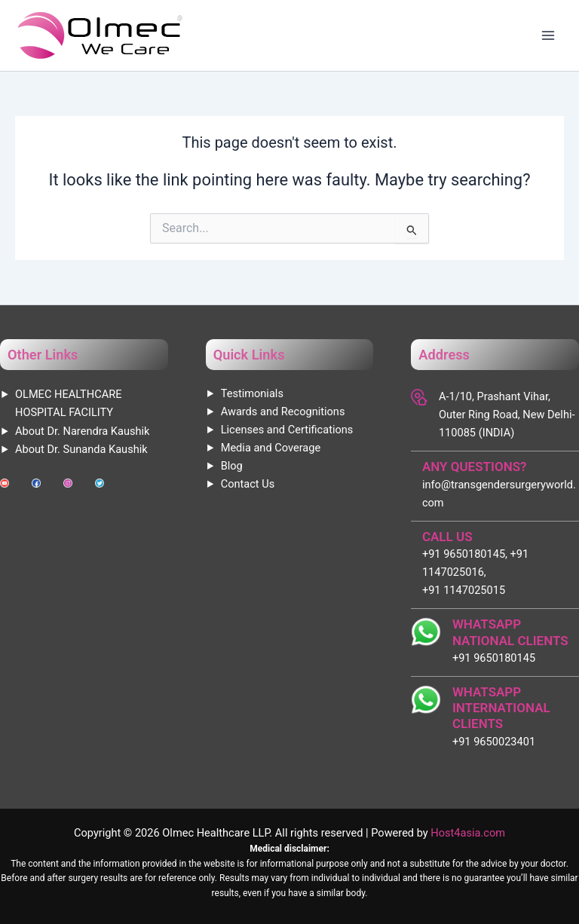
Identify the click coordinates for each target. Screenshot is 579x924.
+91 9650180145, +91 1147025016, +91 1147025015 (475, 572)
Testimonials (252, 393)
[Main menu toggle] (548, 35)
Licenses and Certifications (287, 430)
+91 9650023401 (494, 742)
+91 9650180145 (494, 658)
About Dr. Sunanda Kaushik (81, 449)
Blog (232, 466)
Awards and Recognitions (283, 412)
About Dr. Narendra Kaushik (82, 431)
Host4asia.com (468, 833)
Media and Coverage (271, 448)
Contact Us (248, 484)
